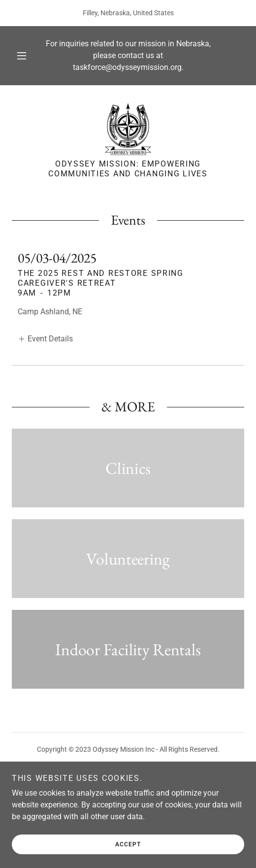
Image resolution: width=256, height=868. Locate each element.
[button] (22, 56)
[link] (128, 128)
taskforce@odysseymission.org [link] (127, 67)
